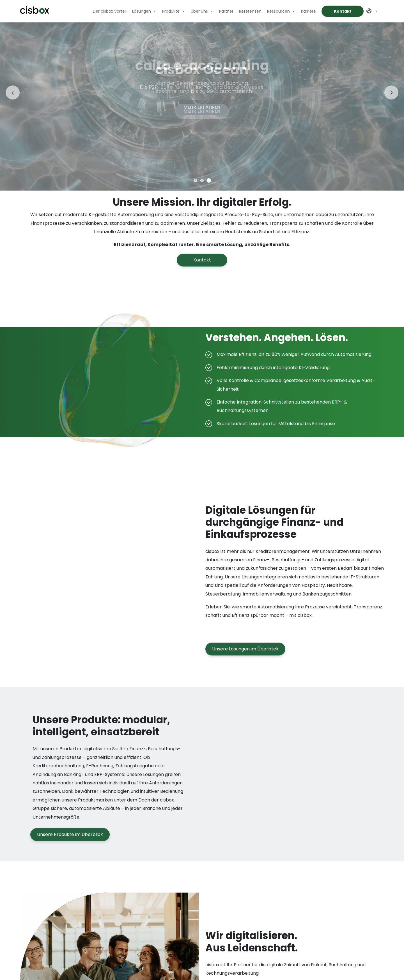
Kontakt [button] (202, 260)
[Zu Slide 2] (202, 180)
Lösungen (144, 11)
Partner (226, 11)
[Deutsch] (374, 11)
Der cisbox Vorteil (110, 11)
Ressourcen (281, 11)
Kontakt (343, 11)
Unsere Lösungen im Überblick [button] (245, 660)
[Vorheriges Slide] (13, 92)
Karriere (308, 11)
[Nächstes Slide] (391, 92)
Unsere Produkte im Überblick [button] (70, 845)
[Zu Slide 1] (195, 180)
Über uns (202, 11)
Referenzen (250, 11)
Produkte (174, 11)
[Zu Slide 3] (209, 180)
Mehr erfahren (202, 111)
